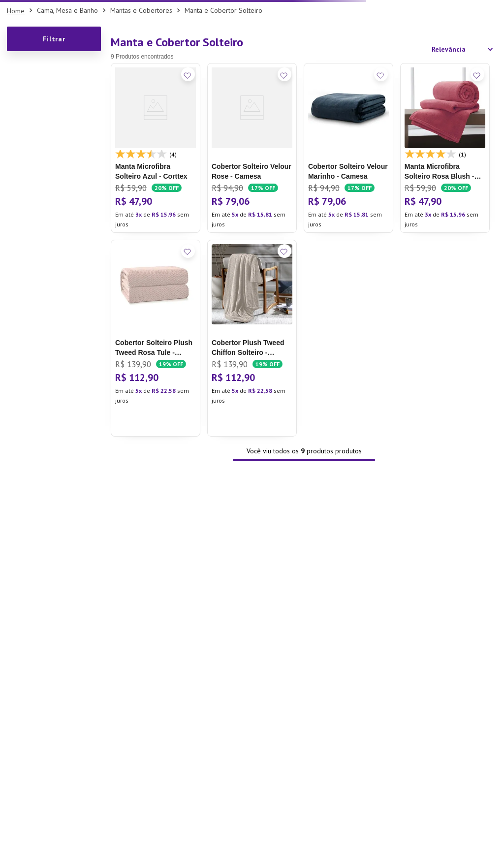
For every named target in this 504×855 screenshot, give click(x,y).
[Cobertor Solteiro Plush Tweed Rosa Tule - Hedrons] (156, 338)
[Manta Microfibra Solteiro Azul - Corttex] (156, 148)
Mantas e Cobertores (141, 10)
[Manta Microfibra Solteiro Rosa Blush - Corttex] (445, 148)
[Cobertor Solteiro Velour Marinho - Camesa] (348, 148)
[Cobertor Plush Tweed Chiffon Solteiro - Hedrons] (252, 338)
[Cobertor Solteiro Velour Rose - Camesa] (252, 148)
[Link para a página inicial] (16, 11)
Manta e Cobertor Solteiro (223, 10)
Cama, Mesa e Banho (67, 10)
